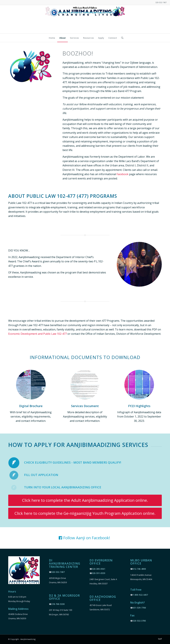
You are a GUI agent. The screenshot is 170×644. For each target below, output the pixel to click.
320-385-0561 (99, 569)
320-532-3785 (139, 621)
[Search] (121, 38)
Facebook (123, 174)
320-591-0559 (99, 573)
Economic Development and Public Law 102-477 (38, 334)
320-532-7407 (58, 572)
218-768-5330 (58, 604)
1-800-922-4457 (140, 595)
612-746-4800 (139, 569)
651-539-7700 (139, 608)
